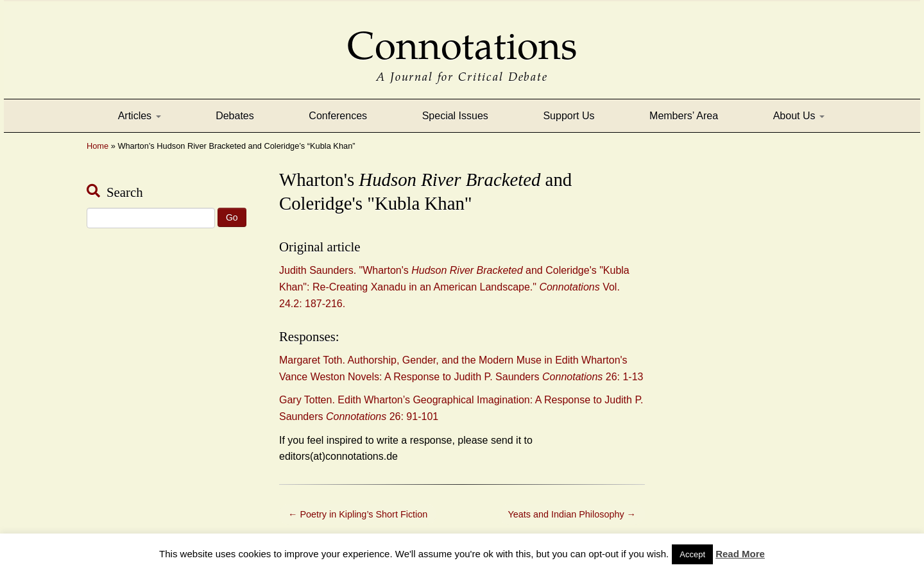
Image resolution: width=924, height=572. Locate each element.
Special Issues (455, 116)
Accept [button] (692, 554)
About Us (799, 116)
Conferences (338, 116)
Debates (235, 116)
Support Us (569, 116)
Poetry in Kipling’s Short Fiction (358, 514)
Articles (140, 116)
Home (98, 146)
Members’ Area (684, 116)
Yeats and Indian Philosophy (572, 514)
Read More (740, 554)
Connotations (462, 37)
